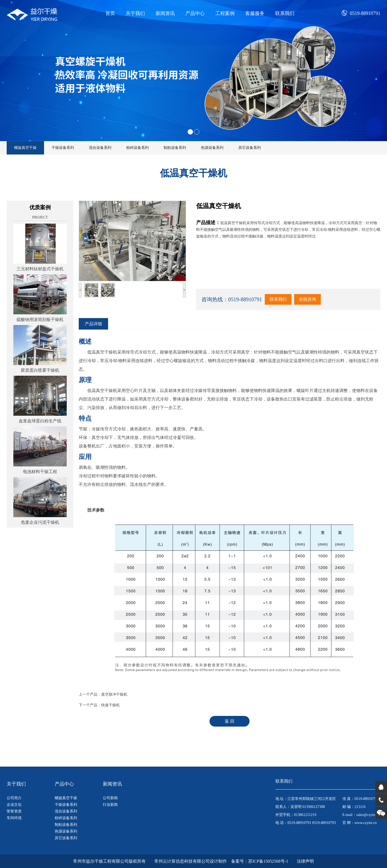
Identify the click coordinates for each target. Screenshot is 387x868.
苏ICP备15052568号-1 (268, 861)
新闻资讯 (165, 13)
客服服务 (255, 13)
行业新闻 (110, 805)
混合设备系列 (100, 148)
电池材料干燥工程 (40, 472)
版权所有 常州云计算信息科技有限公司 (169, 861)
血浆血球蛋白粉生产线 (40, 421)
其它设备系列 (250, 148)
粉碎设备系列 (137, 148)
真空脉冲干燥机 (114, 694)
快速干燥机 (110, 705)
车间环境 (14, 818)
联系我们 (285, 13)
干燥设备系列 (63, 148)
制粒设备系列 (175, 148)
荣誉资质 (14, 811)
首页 (110, 13)
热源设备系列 (212, 148)
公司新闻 (110, 798)
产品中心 (195, 13)
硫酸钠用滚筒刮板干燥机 (40, 320)
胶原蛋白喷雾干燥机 (40, 370)
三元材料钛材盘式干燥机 (40, 269)
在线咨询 (307, 299)
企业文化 (14, 805)
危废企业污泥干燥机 (40, 522)
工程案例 (225, 13)
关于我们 (135, 13)
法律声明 (305, 861)
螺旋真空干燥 (25, 148)
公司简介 (14, 798)
